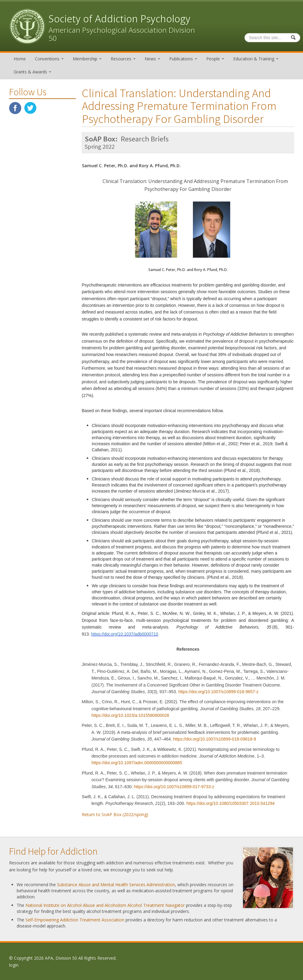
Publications (183, 59)
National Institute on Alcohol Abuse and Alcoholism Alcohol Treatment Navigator (105, 905)
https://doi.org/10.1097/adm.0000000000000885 (137, 763)
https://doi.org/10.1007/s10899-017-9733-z (174, 787)
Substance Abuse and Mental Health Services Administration (116, 885)
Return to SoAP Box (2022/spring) (115, 814)
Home (20, 59)
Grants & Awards (32, 72)
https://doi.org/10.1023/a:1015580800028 (130, 715)
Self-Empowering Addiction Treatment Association (75, 920)
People (215, 59)
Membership (87, 59)
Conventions (49, 59)
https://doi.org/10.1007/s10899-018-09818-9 (215, 739)
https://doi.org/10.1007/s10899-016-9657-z (219, 692)
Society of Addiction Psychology (120, 19)
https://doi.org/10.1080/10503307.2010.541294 (230, 803)
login (14, 965)
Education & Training (256, 59)
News (152, 59)
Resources (123, 59)
